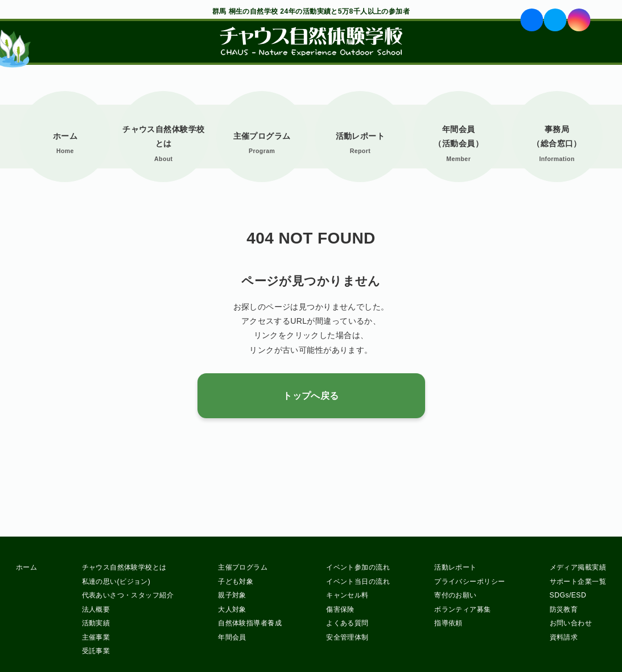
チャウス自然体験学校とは (163, 136)
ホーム (65, 136)
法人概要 (96, 609)
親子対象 (232, 595)
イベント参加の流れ (358, 567)
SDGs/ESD (568, 595)
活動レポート (361, 136)
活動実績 (96, 623)
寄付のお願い (456, 595)
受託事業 (96, 651)
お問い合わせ (571, 623)
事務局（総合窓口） (557, 136)
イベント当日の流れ (358, 582)
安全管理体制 (347, 637)
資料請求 (564, 637)
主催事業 (96, 637)
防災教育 (564, 609)
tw (555, 20)
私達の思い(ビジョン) (116, 582)
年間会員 (232, 637)
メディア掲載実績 (578, 567)
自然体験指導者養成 (250, 623)
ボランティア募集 (462, 609)
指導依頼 (448, 623)
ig (579, 20)
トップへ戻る (311, 396)
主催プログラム (262, 136)
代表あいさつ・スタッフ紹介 (128, 595)
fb (532, 20)
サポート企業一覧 (578, 582)
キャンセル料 (347, 595)
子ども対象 (236, 582)
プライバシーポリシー (469, 582)
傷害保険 (340, 609)
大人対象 (232, 609)
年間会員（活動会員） (458, 136)
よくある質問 (347, 623)
